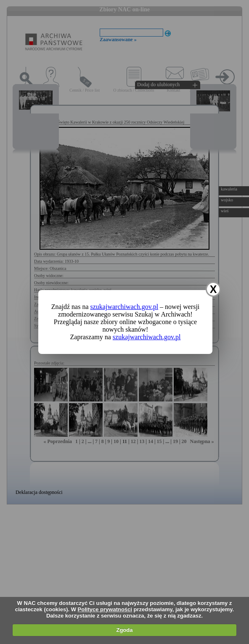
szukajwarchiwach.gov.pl (124, 307)
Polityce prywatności (105, 609)
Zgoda (124, 630)
